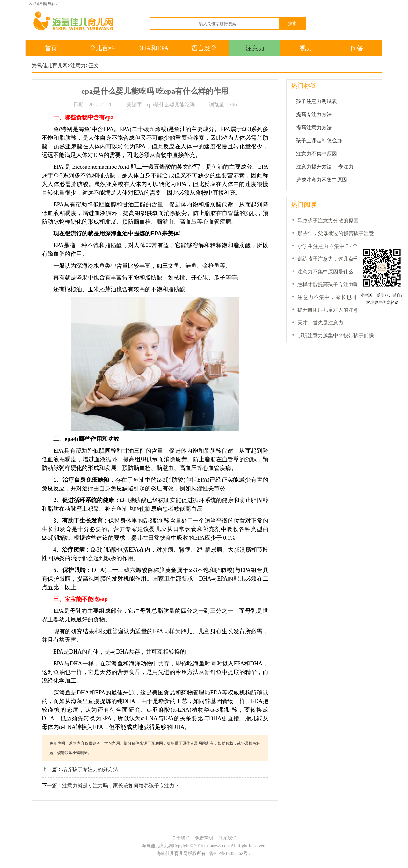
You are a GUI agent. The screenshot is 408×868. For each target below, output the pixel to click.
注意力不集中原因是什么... (327, 272)
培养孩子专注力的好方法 (90, 769)
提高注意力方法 (314, 127)
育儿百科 (102, 48)
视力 (306, 48)
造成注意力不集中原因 (322, 180)
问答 (357, 48)
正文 (94, 66)
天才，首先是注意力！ (323, 323)
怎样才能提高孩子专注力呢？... (332, 284)
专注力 (346, 167)
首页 (51, 48)
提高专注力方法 (314, 114)
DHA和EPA (153, 48)
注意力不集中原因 (317, 154)
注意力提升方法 (314, 167)
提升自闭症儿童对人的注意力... (332, 310)
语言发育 (204, 48)
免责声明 (204, 838)
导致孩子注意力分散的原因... (330, 221)
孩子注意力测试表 (317, 101)
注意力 (255, 48)
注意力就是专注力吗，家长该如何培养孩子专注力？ (121, 786)
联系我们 (228, 838)
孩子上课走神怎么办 (319, 141)
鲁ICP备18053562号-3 (230, 853)
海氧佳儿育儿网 (50, 66)
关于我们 (181, 838)
